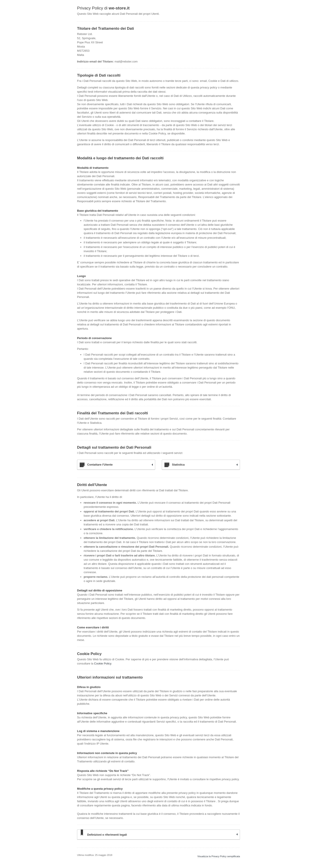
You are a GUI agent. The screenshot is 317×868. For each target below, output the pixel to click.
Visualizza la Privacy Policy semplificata (219, 856)
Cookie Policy (103, 663)
